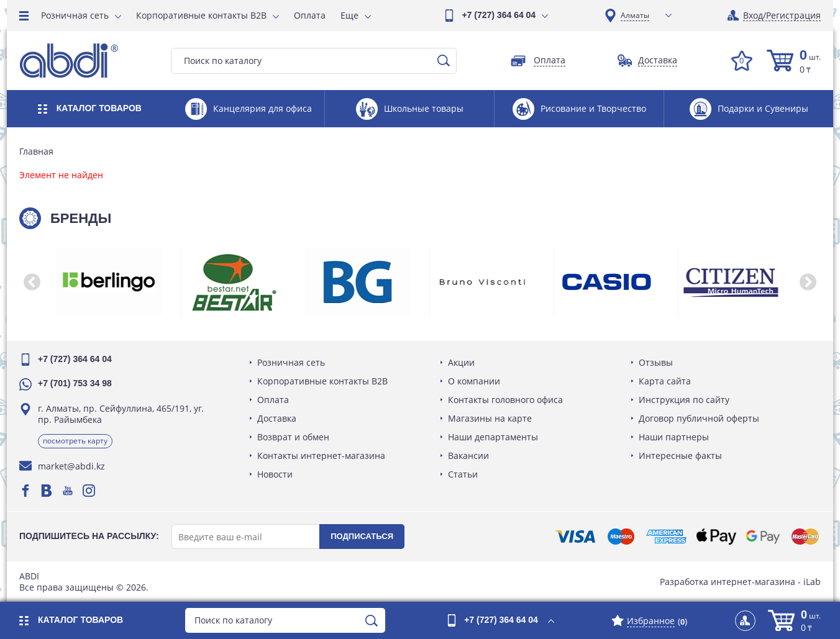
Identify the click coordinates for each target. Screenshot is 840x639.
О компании (474, 381)
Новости (275, 474)
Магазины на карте (490, 418)
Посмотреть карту (75, 441)
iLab (812, 582)
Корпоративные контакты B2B (201, 15)
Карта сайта (665, 381)
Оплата (310, 15)
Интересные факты (680, 455)
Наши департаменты (493, 437)
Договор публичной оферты (699, 418)
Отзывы (656, 362)
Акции (461, 362)
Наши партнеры (674, 437)
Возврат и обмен (293, 437)
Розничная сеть (75, 15)
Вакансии (468, 455)
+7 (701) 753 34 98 (75, 383)
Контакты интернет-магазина (321, 455)
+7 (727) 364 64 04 (499, 15)
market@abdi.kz (71, 466)
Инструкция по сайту (684, 400)
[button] (32, 282)
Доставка (277, 418)
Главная (36, 152)
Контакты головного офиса (505, 400)
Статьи (463, 474)
